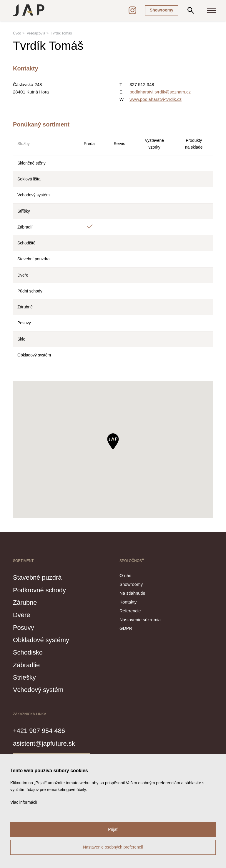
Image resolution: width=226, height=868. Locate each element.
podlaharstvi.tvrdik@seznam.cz (160, 92)
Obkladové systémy (45, 640)
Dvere (23, 614)
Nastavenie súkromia (140, 620)
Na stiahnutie (132, 593)
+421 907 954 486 (43, 730)
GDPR (126, 628)
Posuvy (25, 627)
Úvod (17, 33)
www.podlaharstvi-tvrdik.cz (156, 99)
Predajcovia (36, 33)
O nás (125, 575)
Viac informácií (24, 802)
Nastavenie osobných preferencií (113, 847)
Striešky (26, 677)
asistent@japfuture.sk (48, 743)
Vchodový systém (42, 689)
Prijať (113, 829)
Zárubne (27, 602)
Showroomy (162, 10)
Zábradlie (28, 665)
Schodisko (30, 652)
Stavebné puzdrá (41, 577)
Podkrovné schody (43, 590)
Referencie (130, 611)
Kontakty (128, 602)
